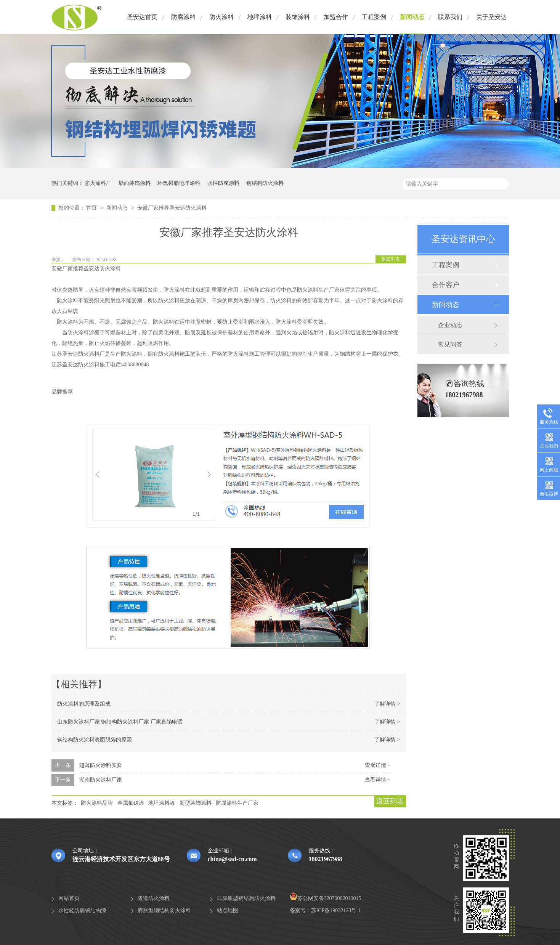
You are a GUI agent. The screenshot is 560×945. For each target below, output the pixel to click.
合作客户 (446, 285)
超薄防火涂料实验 (101, 765)
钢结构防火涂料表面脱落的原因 (95, 740)
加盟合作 (336, 17)
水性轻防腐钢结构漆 (82, 911)
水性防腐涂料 (223, 183)
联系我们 (450, 17)
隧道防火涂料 (154, 898)
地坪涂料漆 (162, 803)
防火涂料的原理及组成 (84, 704)
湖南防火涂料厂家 (101, 780)
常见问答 (450, 344)
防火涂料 (221, 17)
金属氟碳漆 (131, 803)
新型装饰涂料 (196, 803)
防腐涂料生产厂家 (237, 803)
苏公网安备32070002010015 (326, 898)
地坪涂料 (260, 17)
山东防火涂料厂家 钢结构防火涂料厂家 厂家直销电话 (120, 722)
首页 (92, 208)
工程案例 (374, 17)
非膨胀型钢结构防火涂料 (246, 898)
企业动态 (450, 325)
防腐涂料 (183, 17)
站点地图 (228, 911)
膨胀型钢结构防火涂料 (164, 911)
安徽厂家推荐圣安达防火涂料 (172, 208)
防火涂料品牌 (97, 803)
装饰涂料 (298, 17)
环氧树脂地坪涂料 (179, 183)
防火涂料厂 (98, 183)
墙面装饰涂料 (135, 183)
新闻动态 (412, 17)
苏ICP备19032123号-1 (336, 911)
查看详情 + (378, 765)
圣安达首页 (142, 17)
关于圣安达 (491, 17)
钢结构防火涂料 (265, 183)
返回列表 (391, 259)
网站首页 (69, 898)
